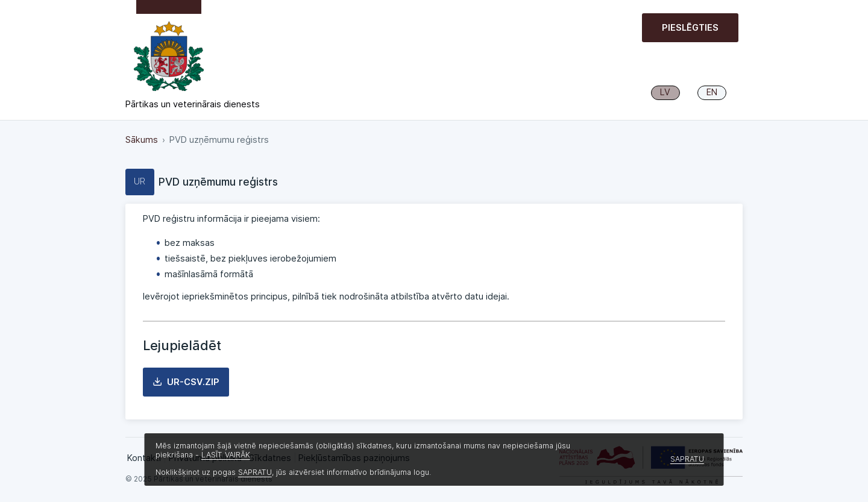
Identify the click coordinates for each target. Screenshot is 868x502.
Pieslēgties (690, 28)
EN (712, 92)
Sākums (142, 140)
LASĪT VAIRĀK (226, 455)
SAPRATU (255, 472)
